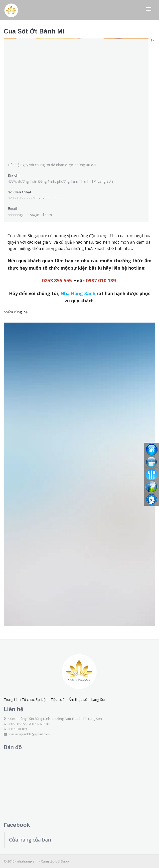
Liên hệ (13, 709)
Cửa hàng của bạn (30, 840)
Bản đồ (13, 747)
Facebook (17, 825)
